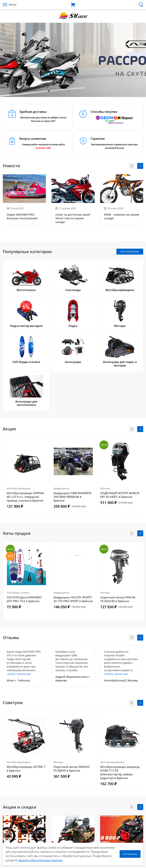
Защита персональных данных (40, 860)
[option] (73, 60)
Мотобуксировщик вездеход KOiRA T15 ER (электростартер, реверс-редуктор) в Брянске (120, 772)
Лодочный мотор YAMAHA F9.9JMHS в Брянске (72, 769)
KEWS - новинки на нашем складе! (122, 216)
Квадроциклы (61, 488)
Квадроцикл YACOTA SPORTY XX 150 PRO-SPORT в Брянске (73, 599)
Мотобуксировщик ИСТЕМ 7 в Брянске (26, 769)
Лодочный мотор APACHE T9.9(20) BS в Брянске (118, 599)
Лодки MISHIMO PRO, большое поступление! (22, 216)
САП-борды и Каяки (18, 593)
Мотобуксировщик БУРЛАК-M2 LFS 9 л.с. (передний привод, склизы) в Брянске (26, 497)
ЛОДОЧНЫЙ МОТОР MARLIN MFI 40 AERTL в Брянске (120, 495)
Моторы (105, 488)
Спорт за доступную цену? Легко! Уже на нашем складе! (73, 218)
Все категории (130, 252)
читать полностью (19, 674)
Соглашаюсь (130, 854)
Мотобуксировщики (19, 488)
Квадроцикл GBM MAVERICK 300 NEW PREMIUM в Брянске (72, 497)
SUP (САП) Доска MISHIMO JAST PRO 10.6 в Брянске (24, 599)
